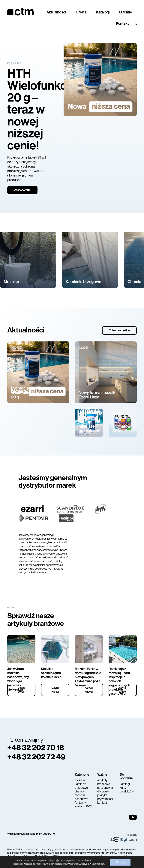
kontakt (102, 803)
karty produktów (127, 790)
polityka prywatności (105, 797)
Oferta (81, 12)
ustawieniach (98, 864)
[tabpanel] (72, 119)
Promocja (14, 63)
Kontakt (122, 23)
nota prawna (105, 788)
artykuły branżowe (104, 782)
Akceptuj (120, 862)
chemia (79, 791)
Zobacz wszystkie (119, 331)
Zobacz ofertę (22, 190)
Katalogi (103, 12)
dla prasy (103, 791)
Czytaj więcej (21, 690)
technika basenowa (81, 797)
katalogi (125, 784)
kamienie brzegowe (81, 786)
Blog (11, 607)
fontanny (80, 803)
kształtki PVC (83, 806)
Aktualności (56, 12)
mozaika (80, 780)
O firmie (126, 12)
